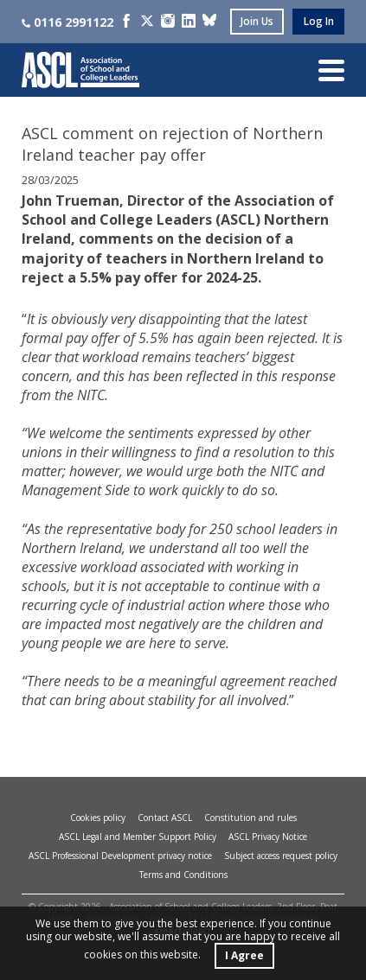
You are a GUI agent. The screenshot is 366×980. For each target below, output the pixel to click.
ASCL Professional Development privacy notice (120, 856)
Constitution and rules (250, 818)
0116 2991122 (67, 22)
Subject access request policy (281, 856)
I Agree (244, 955)
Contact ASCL (165, 818)
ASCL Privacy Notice (268, 837)
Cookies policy (98, 818)
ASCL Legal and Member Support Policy (138, 837)
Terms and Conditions (183, 875)
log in (319, 21)
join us (257, 21)
